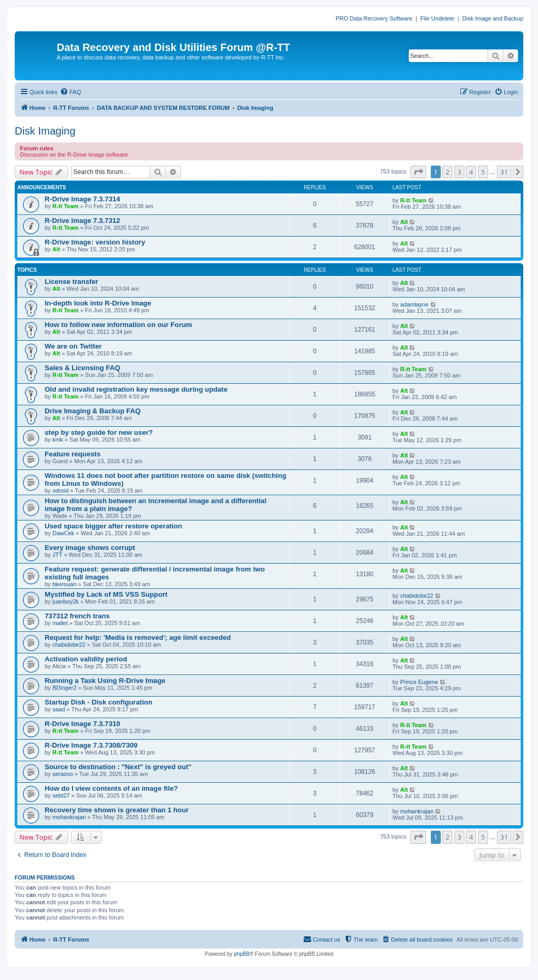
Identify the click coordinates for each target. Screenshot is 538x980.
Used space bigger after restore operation (113, 526)
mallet (60, 623)
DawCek (64, 533)
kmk (58, 440)
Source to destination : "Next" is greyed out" (118, 767)
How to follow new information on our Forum (118, 325)
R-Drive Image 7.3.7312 (82, 221)
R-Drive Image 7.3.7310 (82, 724)
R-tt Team (66, 206)
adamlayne (415, 304)
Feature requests (73, 454)
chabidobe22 (417, 596)
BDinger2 (65, 688)
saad (59, 709)
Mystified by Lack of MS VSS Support (106, 594)
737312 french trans (77, 616)
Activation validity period (86, 659)
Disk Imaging (45, 131)
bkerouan (65, 584)
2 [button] (447, 172)
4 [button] (471, 172)
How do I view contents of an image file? (111, 788)
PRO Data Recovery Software (374, 18)
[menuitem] (70, 92)
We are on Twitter (73, 346)
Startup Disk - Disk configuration (99, 702)
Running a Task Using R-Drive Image (105, 681)
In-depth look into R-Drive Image (98, 303)
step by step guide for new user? (99, 432)
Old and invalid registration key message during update (136, 389)
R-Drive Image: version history (95, 242)
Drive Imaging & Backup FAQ (92, 411)
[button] (418, 172)
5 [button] (483, 172)
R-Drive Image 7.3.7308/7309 (91, 745)
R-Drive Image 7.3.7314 (82, 199)
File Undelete (437, 18)
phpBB (242, 954)
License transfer (71, 282)
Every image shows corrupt (90, 548)
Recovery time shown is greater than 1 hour (117, 810)
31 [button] (504, 172)
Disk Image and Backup (493, 18)
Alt (404, 222)
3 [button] (459, 172)
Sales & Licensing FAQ (82, 368)
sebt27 (61, 795)
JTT (58, 555)
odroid (61, 491)
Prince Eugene (419, 682)
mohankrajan (69, 817)
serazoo (63, 774)
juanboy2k (66, 601)
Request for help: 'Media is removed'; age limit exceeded (138, 637)
